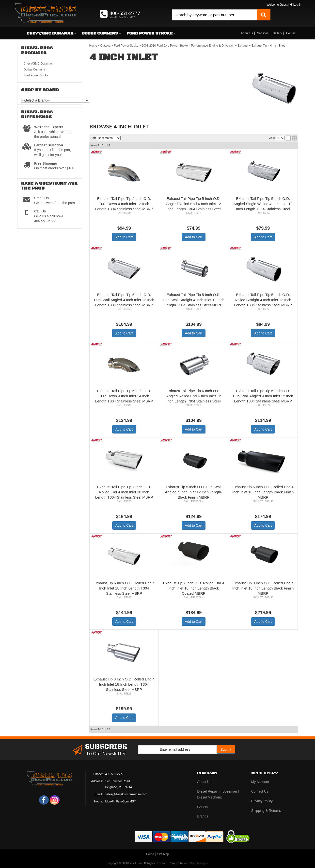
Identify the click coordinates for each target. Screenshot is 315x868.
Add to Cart (124, 237)
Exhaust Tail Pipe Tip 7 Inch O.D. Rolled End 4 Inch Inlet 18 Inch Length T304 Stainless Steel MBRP (124, 492)
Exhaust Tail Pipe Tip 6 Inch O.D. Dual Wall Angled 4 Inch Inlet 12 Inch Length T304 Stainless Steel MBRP (263, 396)
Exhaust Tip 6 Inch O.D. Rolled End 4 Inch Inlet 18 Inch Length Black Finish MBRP (263, 492)
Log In (296, 5)
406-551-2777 (115, 774)
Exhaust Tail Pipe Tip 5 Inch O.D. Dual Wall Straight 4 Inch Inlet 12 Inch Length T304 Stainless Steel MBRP (194, 300)
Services (263, 33)
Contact (291, 33)
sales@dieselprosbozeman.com (126, 794)
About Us (247, 33)
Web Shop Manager (196, 863)
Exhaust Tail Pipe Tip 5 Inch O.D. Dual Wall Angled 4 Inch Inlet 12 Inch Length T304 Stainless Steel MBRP (124, 300)
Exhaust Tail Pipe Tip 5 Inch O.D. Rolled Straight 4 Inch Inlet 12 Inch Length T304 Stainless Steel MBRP (263, 300)
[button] (221, 20)
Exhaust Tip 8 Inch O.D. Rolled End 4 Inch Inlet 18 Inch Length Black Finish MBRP (263, 588)
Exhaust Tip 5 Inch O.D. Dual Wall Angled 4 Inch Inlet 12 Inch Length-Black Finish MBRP (194, 492)
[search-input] (214, 15)
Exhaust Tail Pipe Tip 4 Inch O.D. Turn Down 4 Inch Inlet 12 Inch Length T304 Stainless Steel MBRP (124, 204)
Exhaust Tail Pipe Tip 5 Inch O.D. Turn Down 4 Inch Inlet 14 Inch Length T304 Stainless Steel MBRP (124, 396)
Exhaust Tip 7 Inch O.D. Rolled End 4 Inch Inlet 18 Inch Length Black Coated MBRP (193, 588)
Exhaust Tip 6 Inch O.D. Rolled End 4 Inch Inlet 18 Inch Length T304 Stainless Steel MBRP (124, 588)
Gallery (277, 33)
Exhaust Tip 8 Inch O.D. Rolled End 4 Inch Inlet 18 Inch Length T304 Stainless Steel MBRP (124, 684)
